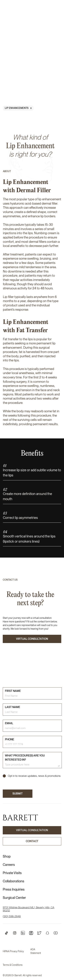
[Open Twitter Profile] (39, 933)
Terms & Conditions (13, 965)
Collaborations (13, 881)
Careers (9, 865)
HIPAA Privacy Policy (13, 951)
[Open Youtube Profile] (56, 933)
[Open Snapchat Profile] (47, 933)
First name (13, 691)
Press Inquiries (14, 889)
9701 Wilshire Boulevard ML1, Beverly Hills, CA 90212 (29, 909)
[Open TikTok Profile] (6, 933)
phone (10, 739)
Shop (7, 856)
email (9, 723)
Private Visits (12, 873)
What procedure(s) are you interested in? (25, 758)
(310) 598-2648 (12, 916)
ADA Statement (36, 951)
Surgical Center (14, 898)
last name (13, 707)
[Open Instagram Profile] (15, 933)
